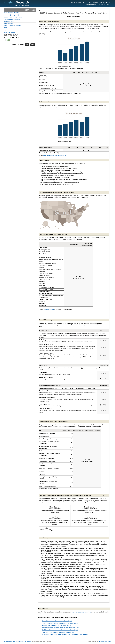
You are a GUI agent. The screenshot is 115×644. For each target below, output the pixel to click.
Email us (96, 2)
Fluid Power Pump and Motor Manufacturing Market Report (58, 632)
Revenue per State (9, 21)
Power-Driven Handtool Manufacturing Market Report (57, 621)
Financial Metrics (8, 24)
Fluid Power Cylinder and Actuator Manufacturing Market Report (60, 630)
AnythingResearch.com (105, 641)
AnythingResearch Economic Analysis (55, 155)
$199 (33, 45)
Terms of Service (8, 641)
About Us (16, 641)
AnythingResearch (49, 310)
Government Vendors (9, 32)
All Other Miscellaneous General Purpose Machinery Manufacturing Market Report (65, 634)
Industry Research (91, 5)
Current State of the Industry (11, 13)
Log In (72, 2)
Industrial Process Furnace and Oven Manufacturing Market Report (61, 628)
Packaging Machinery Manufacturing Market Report (56, 625)
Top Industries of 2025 (104, 5)
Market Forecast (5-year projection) (13, 17)
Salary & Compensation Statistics (13, 26)
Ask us (89, 612)
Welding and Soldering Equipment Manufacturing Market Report (60, 623)
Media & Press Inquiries (25, 641)
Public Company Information (11, 28)
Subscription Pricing (81, 2)
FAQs (89, 2)
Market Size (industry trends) (11, 15)
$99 (27, 45)
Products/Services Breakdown (12, 19)
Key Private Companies (10, 30)
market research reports (79, 612)
